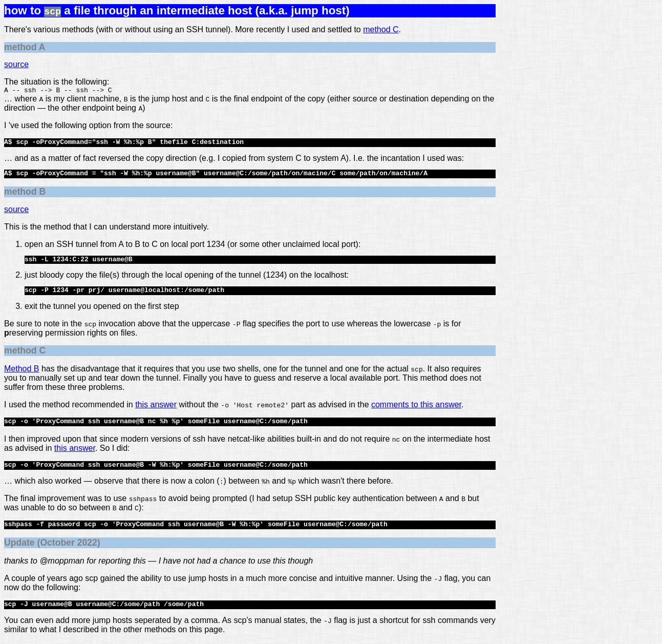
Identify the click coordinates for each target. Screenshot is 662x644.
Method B (22, 370)
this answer (156, 406)
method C (381, 29)
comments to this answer (416, 406)
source (16, 64)
